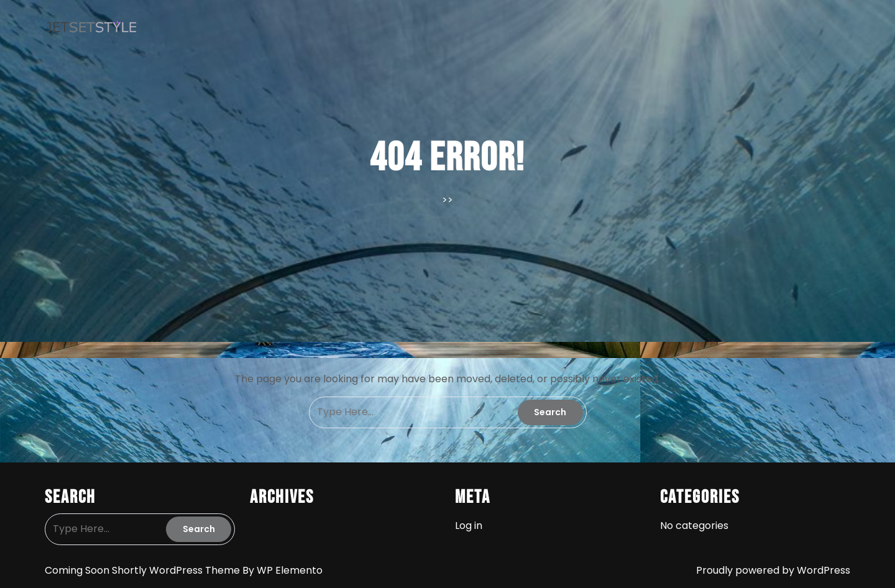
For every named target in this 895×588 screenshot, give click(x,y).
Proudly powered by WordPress (773, 570)
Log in (469, 526)
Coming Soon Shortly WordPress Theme (144, 570)
